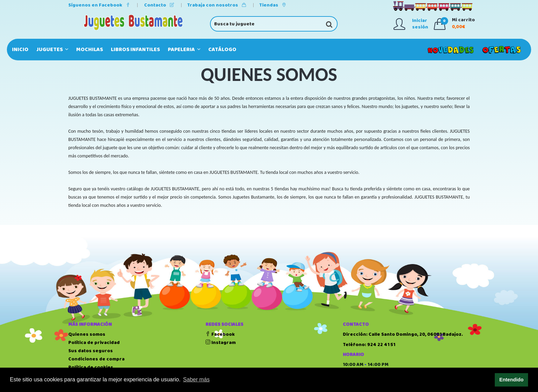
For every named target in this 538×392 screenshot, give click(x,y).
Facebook (220, 334)
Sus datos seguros (91, 351)
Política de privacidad (94, 343)
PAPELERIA (184, 50)
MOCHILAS (90, 50)
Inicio (20, 50)
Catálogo (222, 50)
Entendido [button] (511, 380)
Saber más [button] (196, 379)
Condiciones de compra (96, 359)
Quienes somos (87, 334)
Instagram (221, 343)
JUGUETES (52, 50)
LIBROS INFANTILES (135, 50)
